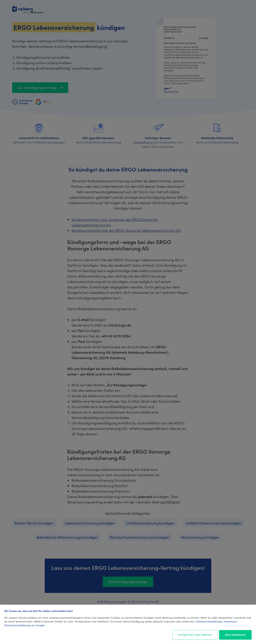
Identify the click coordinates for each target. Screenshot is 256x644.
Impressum (230, 621)
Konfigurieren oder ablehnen (195, 635)
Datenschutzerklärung (209, 621)
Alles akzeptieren (235, 635)
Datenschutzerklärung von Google (24, 625)
